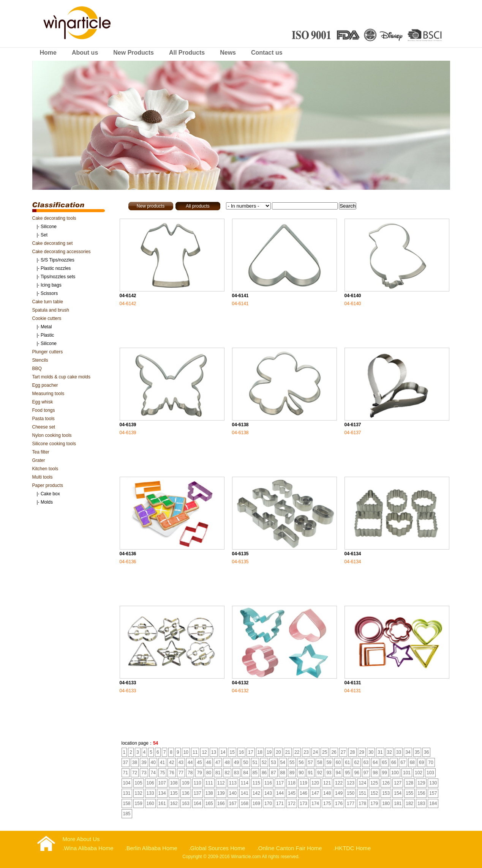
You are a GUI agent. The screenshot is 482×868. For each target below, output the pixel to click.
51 (255, 762)
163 (186, 803)
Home (48, 53)
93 (329, 773)
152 (374, 793)
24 (315, 752)
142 (256, 793)
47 (218, 762)
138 (209, 793)
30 (371, 752)
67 (403, 762)
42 (171, 762)
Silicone (49, 227)
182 (409, 803)
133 (150, 793)
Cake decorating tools (54, 218)
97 (366, 773)
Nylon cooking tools (52, 435)
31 (380, 752)
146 (303, 793)
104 (127, 783)
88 (283, 773)
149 (339, 793)
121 (327, 783)
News (228, 53)
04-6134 (353, 554)
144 (280, 793)
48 (227, 762)
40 (153, 762)
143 (268, 793)
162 (174, 803)
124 (362, 783)
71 (126, 773)
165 (209, 803)
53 (273, 762)
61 (347, 762)
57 (311, 762)
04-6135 (240, 554)
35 (417, 752)
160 (150, 803)
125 (374, 783)
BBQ (37, 369)
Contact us (267, 53)
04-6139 (128, 425)
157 (433, 793)
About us (85, 53)
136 (186, 793)
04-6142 (128, 296)
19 (269, 752)
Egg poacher (45, 385)
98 (375, 773)
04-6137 (353, 425)
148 (327, 793)
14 (223, 752)
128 (409, 783)
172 (292, 803)
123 (351, 783)
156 (421, 793)
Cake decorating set (53, 243)
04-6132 (240, 683)
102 (419, 773)
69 (421, 762)
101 (407, 773)
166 (221, 803)
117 (280, 783)
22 (297, 752)
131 (127, 793)
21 (288, 752)
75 (162, 773)
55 (292, 762)
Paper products (48, 485)
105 (139, 783)
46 (209, 762)
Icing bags (51, 285)
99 (385, 773)
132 (139, 793)
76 (171, 773)
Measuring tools (48, 394)
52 (264, 762)
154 (398, 793)
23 (306, 752)
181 (398, 803)
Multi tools (43, 477)
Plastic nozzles (56, 268)
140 (233, 793)
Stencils (40, 360)
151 (362, 793)
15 (232, 752)
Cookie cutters (47, 318)
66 (394, 762)
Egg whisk (43, 402)
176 (339, 803)
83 (236, 773)
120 (315, 783)
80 (209, 773)
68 (412, 762)
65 (385, 762)
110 (198, 783)
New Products (134, 53)
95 (347, 773)
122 (339, 783)
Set (44, 235)
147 (315, 793)
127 (398, 783)
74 (153, 773)
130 (433, 783)
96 (356, 773)
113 (233, 783)
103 (430, 773)
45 (199, 762)
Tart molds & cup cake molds (61, 377)
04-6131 (353, 683)
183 (421, 803)
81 (218, 773)
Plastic (47, 335)
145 (292, 793)
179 (374, 803)
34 (408, 752)
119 (303, 783)
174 (315, 803)
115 (256, 783)
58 (320, 762)
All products (198, 206)
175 (327, 803)
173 (303, 803)
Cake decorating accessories (62, 252)
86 (264, 773)
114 (245, 783)
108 (174, 783)
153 (386, 793)
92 (320, 773)
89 (292, 773)
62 (356, 762)
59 (329, 762)
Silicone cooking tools (54, 444)
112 (221, 783)
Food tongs (44, 410)
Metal (46, 327)
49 (236, 762)
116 (268, 783)
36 (426, 752)
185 (127, 814)
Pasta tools (43, 419)
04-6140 (353, 296)
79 (199, 773)
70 (431, 762)
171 (280, 803)
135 (174, 793)
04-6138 (240, 425)
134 (162, 793)
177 (351, 803)
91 (311, 773)
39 (144, 762)
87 (273, 773)
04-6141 (240, 296)
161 (162, 803)
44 (190, 762)
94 (338, 773)
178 (362, 803)
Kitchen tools (45, 469)
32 (390, 752)
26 (334, 752)
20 (278, 752)
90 (301, 773)
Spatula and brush (51, 310)
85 (255, 773)
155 (409, 793)
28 (352, 752)
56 (301, 762)
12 (204, 752)
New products (151, 206)
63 (366, 762)
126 (386, 783)
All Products (187, 53)
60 (338, 762)
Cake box (50, 494)
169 (256, 803)
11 (195, 752)
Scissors (49, 293)
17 (250, 752)
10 (186, 752)
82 (227, 773)
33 (399, 752)
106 (150, 783)
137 (198, 793)
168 (245, 803)
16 (241, 752)
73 (144, 773)
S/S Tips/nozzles (58, 260)
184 (433, 803)
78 (190, 773)
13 (214, 752)
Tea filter (41, 452)
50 (246, 762)
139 (221, 793)
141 (245, 793)
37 (126, 762)
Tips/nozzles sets (58, 277)
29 (362, 752)
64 (375, 762)
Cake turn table (48, 302)
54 (283, 762)
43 (181, 762)
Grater (39, 460)
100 (395, 773)
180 (386, 803)
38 (135, 762)
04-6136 (128, 554)
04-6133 (128, 683)
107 (162, 783)
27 (343, 752)
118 (292, 783)
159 (139, 803)
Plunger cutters (48, 352)
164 (198, 803)
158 (127, 803)
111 (209, 783)
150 (351, 793)
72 (135, 773)
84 (246, 773)
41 (162, 762)
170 (268, 803)
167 (233, 803)
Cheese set (44, 427)
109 (186, 783)
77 (181, 773)
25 (325, 752)
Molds (47, 502)
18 (260, 752)
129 (421, 783)
